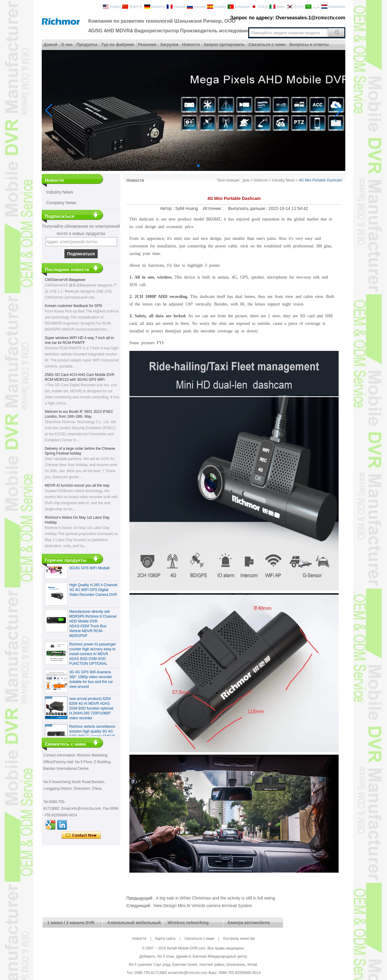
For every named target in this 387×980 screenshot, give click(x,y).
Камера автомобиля (249, 923)
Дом (246, 180)
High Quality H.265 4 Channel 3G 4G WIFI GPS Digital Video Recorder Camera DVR (93, 592)
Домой (50, 44)
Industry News (60, 192)
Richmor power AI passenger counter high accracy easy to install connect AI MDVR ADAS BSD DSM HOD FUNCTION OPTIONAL (93, 656)
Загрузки (169, 44)
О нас (67, 44)
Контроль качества (239, 939)
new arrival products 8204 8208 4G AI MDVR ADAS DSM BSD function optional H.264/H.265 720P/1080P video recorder (91, 710)
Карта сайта (165, 939)
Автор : (167, 208)
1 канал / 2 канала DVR (71, 923)
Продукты (87, 44)
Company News (61, 203)
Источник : (214, 208)
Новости (191, 44)
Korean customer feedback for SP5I (73, 306)
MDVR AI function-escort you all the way (77, 485)
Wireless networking (188, 923)
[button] (184, 166)
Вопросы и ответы (309, 44)
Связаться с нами (267, 44)
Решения (147, 44)
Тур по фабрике (118, 44)
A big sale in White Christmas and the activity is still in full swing (216, 898)
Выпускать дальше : (248, 208)
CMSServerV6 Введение (65, 280)
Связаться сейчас (81, 835)
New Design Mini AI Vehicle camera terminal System (203, 906)
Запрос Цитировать (224, 44)
